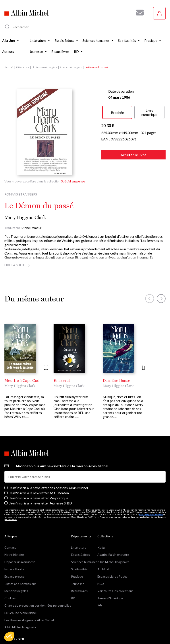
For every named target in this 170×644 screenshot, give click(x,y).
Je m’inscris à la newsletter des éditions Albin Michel (49, 488)
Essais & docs (80, 555)
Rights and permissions (20, 584)
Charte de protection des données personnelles (38, 605)
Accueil (9, 67)
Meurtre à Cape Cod (22, 380)
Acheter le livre (133, 155)
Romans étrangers (71, 67)
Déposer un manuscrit (20, 562)
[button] (9, 636)
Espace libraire (14, 569)
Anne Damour (32, 228)
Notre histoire (14, 555)
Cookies (10, 598)
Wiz (100, 605)
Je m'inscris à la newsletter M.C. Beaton (39, 493)
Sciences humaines (84, 562)
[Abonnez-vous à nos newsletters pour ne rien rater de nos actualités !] (138, 13)
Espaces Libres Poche (112, 576)
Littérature (23, 67)
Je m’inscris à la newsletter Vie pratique (39, 498)
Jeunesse (78, 584)
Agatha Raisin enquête (113, 555)
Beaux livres (79, 591)
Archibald (104, 569)
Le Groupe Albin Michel (20, 613)
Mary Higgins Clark (25, 218)
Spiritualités (79, 569)
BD (73, 598)
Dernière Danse (116, 380)
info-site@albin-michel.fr (151, 515)
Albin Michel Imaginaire (20, 627)
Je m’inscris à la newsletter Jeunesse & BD (41, 503)
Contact (10, 547)
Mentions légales (16, 591)
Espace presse (14, 576)
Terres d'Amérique (110, 598)
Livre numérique (149, 112)
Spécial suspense (73, 181)
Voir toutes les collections (115, 591)
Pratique (77, 576)
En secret (62, 380)
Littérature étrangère (44, 67)
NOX (101, 584)
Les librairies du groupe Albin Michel (29, 620)
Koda (101, 547)
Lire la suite (18, 265)
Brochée (117, 112)
